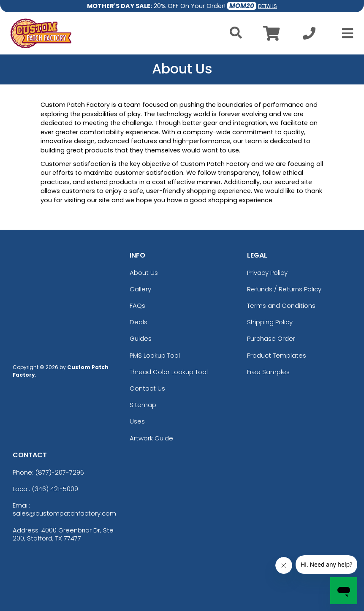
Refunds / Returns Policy (284, 289)
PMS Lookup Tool (155, 355)
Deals (139, 322)
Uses (137, 421)
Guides (141, 338)
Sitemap (143, 405)
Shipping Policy (270, 322)
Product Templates (277, 355)
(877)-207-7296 (60, 472)
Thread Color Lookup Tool (169, 372)
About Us (144, 273)
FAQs (137, 305)
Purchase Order (271, 338)
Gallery (140, 289)
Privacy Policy (267, 273)
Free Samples (268, 372)
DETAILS (268, 6)
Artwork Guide (151, 438)
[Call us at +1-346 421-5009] (309, 36)
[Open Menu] (345, 33)
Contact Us (147, 388)
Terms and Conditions (281, 305)
